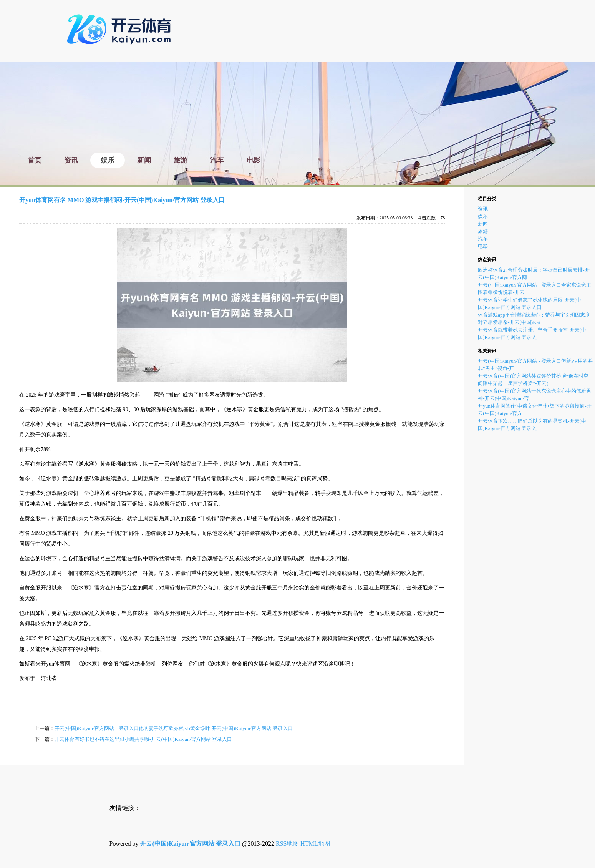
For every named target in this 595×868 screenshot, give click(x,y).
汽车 (483, 239)
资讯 (483, 209)
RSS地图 (287, 844)
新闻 (483, 224)
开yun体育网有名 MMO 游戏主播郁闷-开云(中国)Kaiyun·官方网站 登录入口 (122, 200)
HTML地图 (315, 844)
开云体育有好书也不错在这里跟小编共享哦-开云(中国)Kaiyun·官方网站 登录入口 (143, 739)
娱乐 (483, 216)
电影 (483, 246)
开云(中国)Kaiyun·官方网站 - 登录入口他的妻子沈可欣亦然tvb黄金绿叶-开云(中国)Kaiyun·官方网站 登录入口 (174, 728)
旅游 (483, 231)
